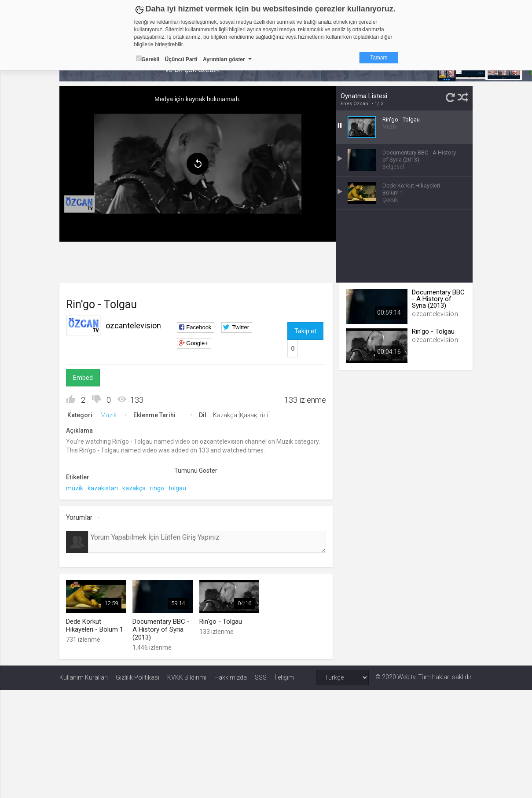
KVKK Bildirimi (187, 677)
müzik (75, 488)
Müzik (108, 415)
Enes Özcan (354, 104)
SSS (261, 677)
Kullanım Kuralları (84, 677)
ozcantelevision (133, 325)
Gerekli (148, 59)
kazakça (134, 488)
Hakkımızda (231, 677)
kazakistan (103, 488)
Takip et (305, 331)
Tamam (379, 58)
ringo (157, 488)
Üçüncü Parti (181, 59)
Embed (83, 378)
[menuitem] (79, 204)
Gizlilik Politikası (138, 677)
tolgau (177, 488)
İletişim (284, 677)
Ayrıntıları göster (224, 59)
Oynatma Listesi (364, 96)
